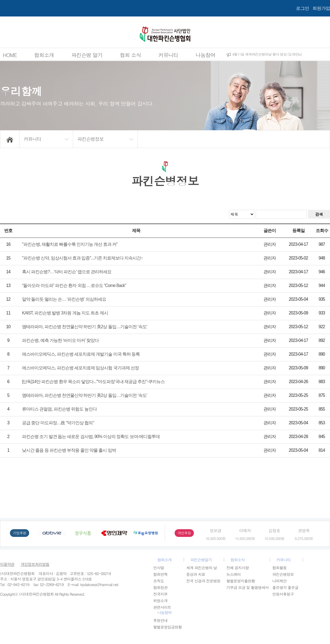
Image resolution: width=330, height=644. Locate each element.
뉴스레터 (233, 574)
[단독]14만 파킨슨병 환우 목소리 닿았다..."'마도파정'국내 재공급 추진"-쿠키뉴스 (93, 382)
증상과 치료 (196, 574)
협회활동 (279, 568)
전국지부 (160, 594)
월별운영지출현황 (241, 581)
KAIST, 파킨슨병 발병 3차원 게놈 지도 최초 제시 (65, 313)
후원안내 (160, 620)
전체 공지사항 (238, 568)
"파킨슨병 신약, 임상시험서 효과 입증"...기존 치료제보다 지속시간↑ (82, 258)
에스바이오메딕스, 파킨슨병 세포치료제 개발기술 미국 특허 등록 (81, 354)
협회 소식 (130, 55)
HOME (10, 55)
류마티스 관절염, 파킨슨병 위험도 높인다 (59, 409)
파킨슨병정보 (283, 574)
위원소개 (160, 601)
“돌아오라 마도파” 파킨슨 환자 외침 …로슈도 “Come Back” (74, 285)
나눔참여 (205, 55)
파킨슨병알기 (201, 560)
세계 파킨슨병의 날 (201, 568)
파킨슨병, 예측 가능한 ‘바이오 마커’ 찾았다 (60, 340)
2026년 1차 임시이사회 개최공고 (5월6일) (263, 54)
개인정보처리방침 (35, 564)
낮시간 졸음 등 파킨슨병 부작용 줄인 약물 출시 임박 (69, 450)
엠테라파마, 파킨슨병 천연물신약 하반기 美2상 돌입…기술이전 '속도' (85, 327)
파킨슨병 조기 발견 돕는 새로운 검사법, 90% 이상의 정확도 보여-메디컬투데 (91, 437)
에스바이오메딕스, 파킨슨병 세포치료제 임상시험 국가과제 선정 (80, 368)
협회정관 (160, 587)
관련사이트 (162, 607)
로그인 (302, 8)
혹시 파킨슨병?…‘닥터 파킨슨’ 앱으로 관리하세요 (67, 272)
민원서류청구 (283, 594)
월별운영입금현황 (167, 627)
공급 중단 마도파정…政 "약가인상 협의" (58, 423)
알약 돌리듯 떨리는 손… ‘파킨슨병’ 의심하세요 (64, 299)
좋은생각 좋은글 (285, 587)
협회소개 (44, 55)
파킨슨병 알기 (87, 55)
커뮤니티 (168, 55)
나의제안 (279, 581)
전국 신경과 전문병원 (203, 581)
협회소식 (238, 560)
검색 (319, 214)
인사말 (159, 568)
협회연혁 (160, 574)
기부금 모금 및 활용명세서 (248, 587)
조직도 (159, 581)
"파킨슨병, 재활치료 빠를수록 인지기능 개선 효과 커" (70, 244)
